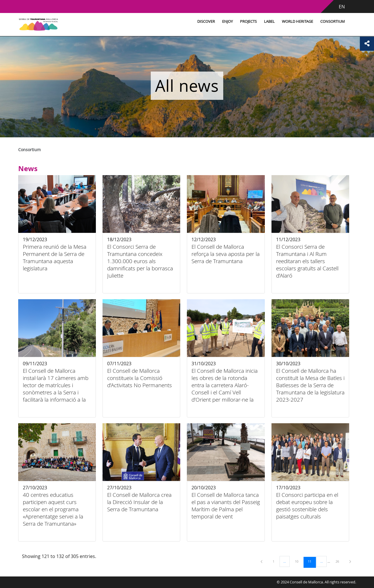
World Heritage (287, 21)
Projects (238, 21)
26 (339, 561)
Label (259, 21)
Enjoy (217, 21)
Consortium (322, 21)
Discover (196, 21)
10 (299, 561)
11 (312, 561)
